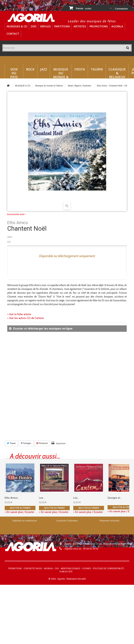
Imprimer (61, 443)
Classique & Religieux (117, 73)
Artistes (80, 26)
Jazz (44, 69)
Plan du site (66, 572)
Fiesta (80, 69)
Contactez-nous (33, 569)
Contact (13, 34)
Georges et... (115, 498)
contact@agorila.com (83, 554)
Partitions (62, 26)
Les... (42, 498)
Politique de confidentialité (108, 569)
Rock (30, 69)
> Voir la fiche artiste (19, 314)
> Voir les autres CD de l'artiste (26, 318)
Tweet (11, 443)
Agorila (117, 26)
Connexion (121, 9)
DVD (34, 26)
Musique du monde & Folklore (61, 73)
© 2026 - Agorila (57, 579)
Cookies (87, 569)
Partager (26, 443)
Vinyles (45, 26)
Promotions (99, 26)
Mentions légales (71, 569)
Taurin (97, 69)
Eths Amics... (12, 498)
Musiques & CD (17, 26)
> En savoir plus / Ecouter (19, 512)
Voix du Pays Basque (14, 73)
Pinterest (42, 443)
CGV (57, 569)
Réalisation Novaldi (76, 579)
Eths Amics (18, 223)
